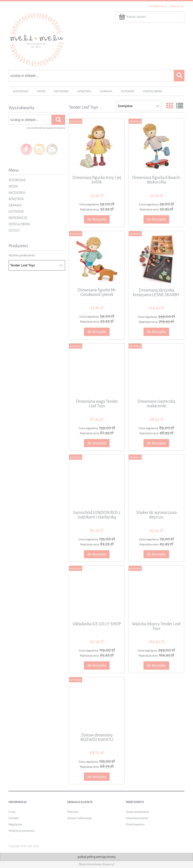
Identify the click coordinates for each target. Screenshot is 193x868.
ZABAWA (15, 205)
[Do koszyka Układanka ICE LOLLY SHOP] (97, 665)
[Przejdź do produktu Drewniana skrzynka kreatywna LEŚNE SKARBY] (156, 259)
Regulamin (15, 825)
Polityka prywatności (22, 831)
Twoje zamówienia (137, 812)
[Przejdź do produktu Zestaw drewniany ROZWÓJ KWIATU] (97, 704)
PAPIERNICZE (18, 218)
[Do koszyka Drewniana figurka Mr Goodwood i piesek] (97, 332)
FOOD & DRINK (19, 224)
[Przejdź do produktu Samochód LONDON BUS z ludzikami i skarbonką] (97, 482)
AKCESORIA (17, 193)
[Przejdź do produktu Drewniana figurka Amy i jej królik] (97, 146)
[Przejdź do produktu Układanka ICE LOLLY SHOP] (97, 593)
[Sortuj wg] (139, 106)
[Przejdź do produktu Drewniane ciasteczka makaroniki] (156, 371)
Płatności (73, 812)
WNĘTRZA (16, 199)
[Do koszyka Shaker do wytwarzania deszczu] (156, 554)
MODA (13, 187)
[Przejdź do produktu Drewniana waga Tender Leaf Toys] (97, 371)
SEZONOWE (17, 180)
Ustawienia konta (137, 818)
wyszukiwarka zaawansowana (46, 128)
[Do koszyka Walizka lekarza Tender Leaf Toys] (156, 665)
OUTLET (14, 231)
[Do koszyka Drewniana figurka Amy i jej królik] (97, 219)
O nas (12, 812)
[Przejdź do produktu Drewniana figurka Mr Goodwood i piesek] (97, 259)
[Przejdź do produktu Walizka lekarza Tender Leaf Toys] (156, 593)
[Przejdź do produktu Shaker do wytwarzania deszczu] (156, 482)
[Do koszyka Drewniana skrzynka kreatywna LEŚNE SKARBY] (156, 332)
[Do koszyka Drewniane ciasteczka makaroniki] (156, 443)
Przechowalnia (135, 825)
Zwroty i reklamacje (79, 818)
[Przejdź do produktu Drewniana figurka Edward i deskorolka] (156, 146)
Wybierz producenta (22, 255)
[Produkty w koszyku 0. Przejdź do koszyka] (133, 17)
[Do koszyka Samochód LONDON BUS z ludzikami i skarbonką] (97, 554)
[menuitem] (21, 91)
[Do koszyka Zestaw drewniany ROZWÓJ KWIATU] (97, 777)
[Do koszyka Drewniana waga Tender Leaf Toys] (97, 443)
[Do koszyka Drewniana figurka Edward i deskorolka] (156, 219)
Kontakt (14, 818)
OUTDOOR (16, 212)
